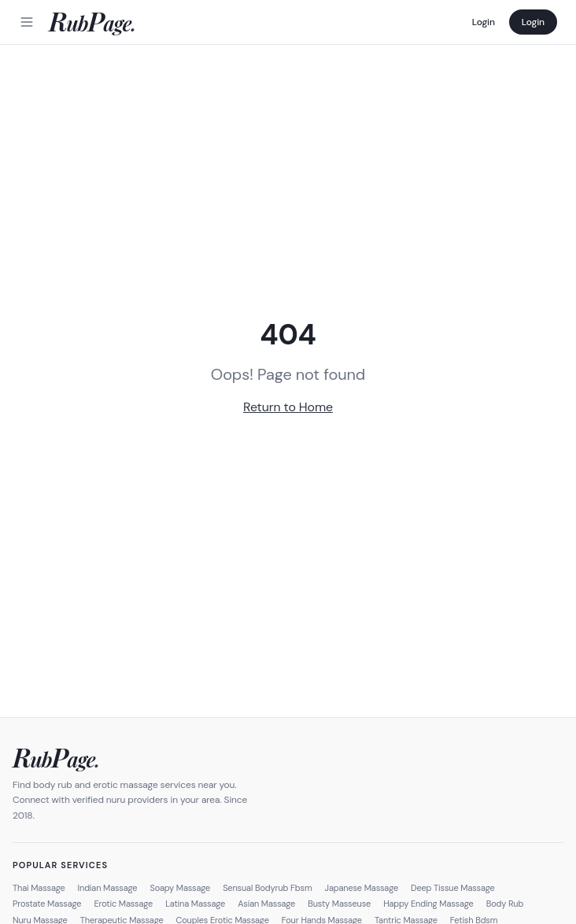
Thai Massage (39, 888)
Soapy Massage (180, 888)
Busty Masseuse (339, 904)
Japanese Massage (362, 888)
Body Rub (505, 904)
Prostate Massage (47, 904)
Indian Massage (108, 888)
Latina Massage (195, 904)
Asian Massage (266, 904)
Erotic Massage (123, 904)
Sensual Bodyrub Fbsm (267, 888)
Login (484, 22)
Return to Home (288, 407)
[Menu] (27, 22)
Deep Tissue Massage (453, 888)
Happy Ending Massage (428, 904)
